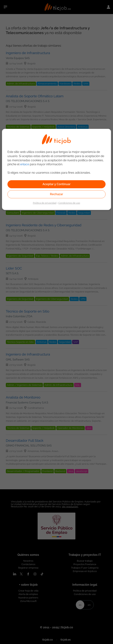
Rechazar (56, 194)
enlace (25, 164)
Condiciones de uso (69, 203)
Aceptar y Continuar (56, 184)
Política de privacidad (45, 203)
